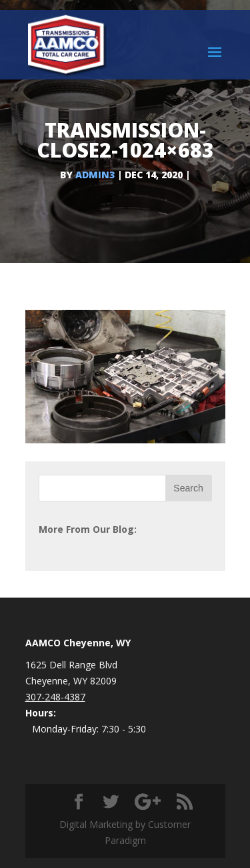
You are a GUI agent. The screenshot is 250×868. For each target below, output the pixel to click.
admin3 (95, 175)
